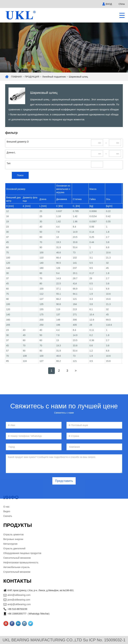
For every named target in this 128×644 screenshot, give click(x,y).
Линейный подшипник (54, 77)
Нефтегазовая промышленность (21, 562)
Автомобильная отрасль (16, 567)
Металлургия (10, 544)
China (122, 4)
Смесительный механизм (17, 558)
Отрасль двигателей (14, 548)
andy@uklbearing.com (19, 604)
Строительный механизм (17, 572)
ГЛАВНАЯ (16, 77)
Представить (64, 522)
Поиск (20, 175)
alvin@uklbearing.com (19, 595)
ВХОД (109, 4)
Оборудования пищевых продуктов (22, 553)
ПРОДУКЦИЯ (32, 77)
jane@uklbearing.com (19, 600)
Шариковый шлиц (78, 77)
